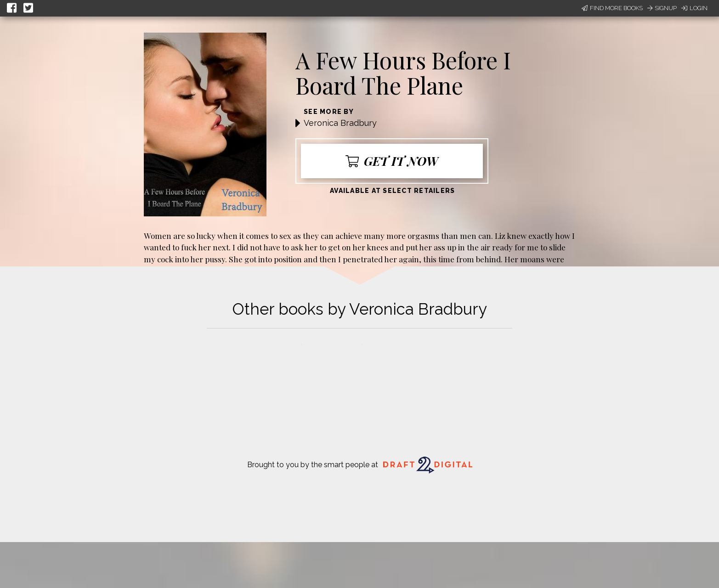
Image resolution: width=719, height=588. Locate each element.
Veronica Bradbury (340, 123)
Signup (662, 8)
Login (694, 8)
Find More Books (612, 8)
